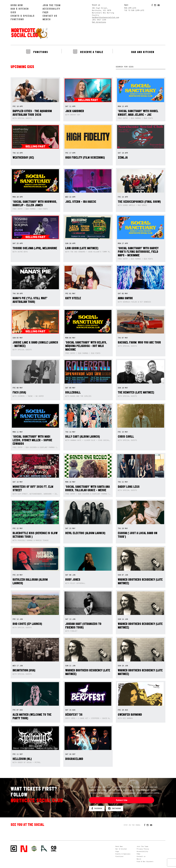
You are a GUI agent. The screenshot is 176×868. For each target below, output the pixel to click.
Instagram (115, 809)
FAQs (46, 12)
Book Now (17, 5)
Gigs (13, 12)
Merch (47, 19)
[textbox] (141, 67)
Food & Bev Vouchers (145, 862)
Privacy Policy (143, 849)
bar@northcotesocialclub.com (105, 17)
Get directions (99, 22)
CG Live (54, 849)
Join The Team (52, 5)
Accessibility (51, 9)
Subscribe (122, 800)
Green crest (34, 849)
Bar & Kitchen (20, 9)
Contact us (50, 16)
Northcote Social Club (29, 33)
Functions (17, 19)
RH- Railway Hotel (44, 848)
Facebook (97, 809)
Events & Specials (23, 16)
